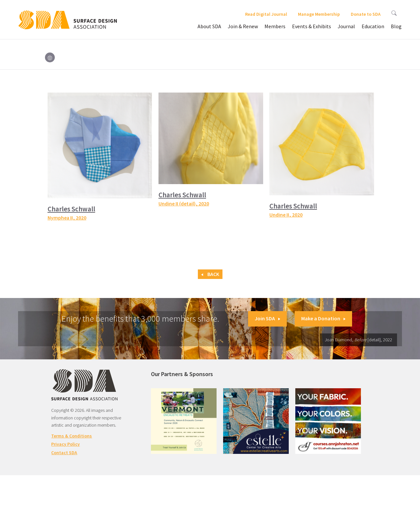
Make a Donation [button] (323, 318)
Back (210, 274)
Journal (346, 26)
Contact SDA (64, 453)
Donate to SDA (366, 14)
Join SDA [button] (267, 318)
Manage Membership (319, 14)
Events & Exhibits (312, 26)
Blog (396, 26)
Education (373, 26)
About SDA (209, 26)
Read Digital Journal (266, 14)
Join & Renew (243, 26)
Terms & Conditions (72, 436)
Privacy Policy (65, 444)
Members (275, 26)
